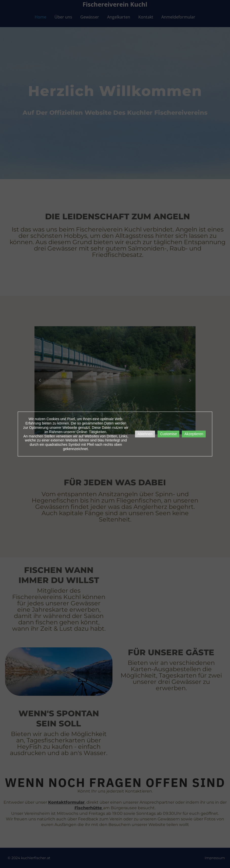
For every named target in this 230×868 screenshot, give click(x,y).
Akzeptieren (194, 434)
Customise (168, 434)
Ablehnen (145, 434)
